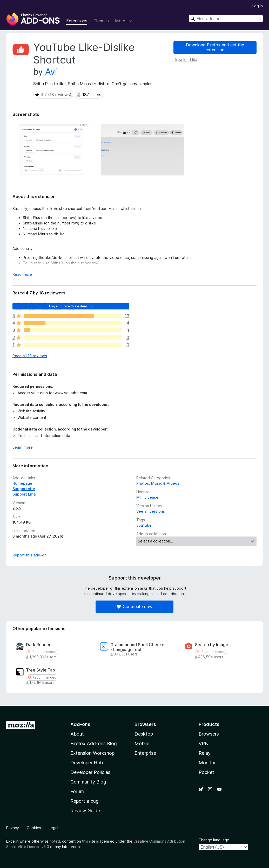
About (77, 734)
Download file (185, 59)
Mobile (142, 743)
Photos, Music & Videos (158, 483)
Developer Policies (90, 772)
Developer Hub (87, 763)
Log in (258, 6)
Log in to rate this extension (71, 306)
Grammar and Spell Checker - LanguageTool (138, 647)
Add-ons (80, 724)
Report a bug (85, 801)
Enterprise (145, 753)
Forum (77, 791)
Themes (101, 21)
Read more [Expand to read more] (22, 274)
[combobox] (226, 19)
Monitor (207, 763)
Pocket (206, 772)
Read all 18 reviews (30, 356)
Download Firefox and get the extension (215, 47)
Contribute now (134, 606)
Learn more (23, 447)
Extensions (77, 21)
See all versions (151, 511)
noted (55, 841)
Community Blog (88, 782)
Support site (24, 489)
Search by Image (212, 645)
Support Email (25, 494)
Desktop (144, 734)
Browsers (209, 734)
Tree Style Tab (41, 670)
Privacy (13, 828)
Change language (214, 840)
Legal (53, 828)
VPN (204, 743)
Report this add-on (29, 555)
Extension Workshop (92, 753)
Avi (51, 72)
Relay (205, 753)
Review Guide (85, 811)
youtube (144, 525)
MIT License (147, 497)
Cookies (34, 828)
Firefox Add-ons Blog (94, 743)
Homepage (22, 483)
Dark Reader (38, 645)
